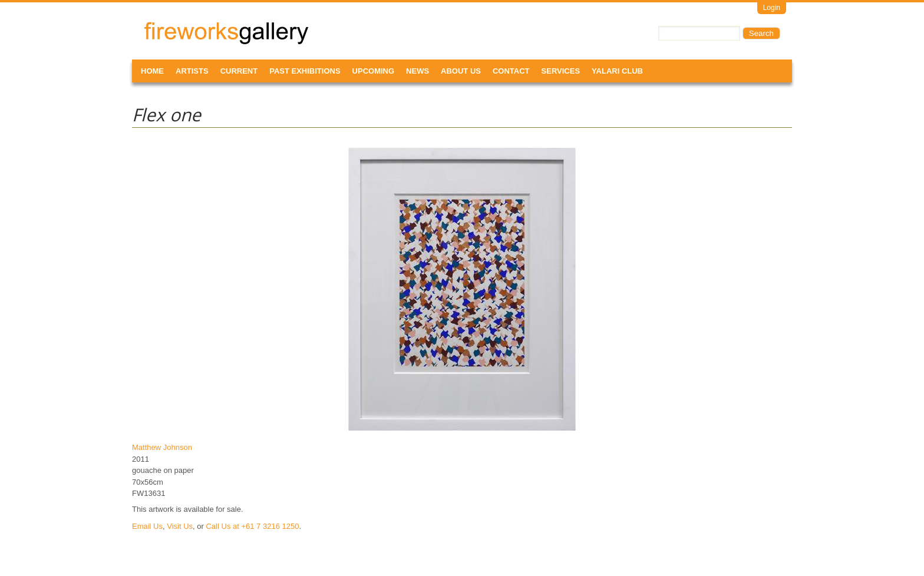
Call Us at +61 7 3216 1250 (252, 526)
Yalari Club (617, 71)
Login (772, 8)
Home (152, 71)
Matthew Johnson (162, 447)
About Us (461, 71)
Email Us (147, 526)
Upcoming (374, 71)
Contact (511, 71)
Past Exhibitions (305, 71)
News (418, 71)
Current (239, 71)
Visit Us (180, 526)
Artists (192, 71)
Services (561, 71)
